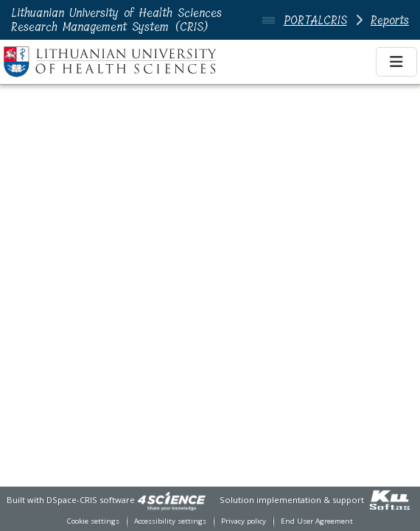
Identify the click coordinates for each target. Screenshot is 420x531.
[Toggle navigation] (396, 62)
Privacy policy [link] (244, 521)
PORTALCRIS (315, 20)
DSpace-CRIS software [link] (91, 500)
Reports (390, 20)
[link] (172, 500)
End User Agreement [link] (317, 521)
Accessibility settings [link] (170, 521)
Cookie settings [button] (93, 521)
